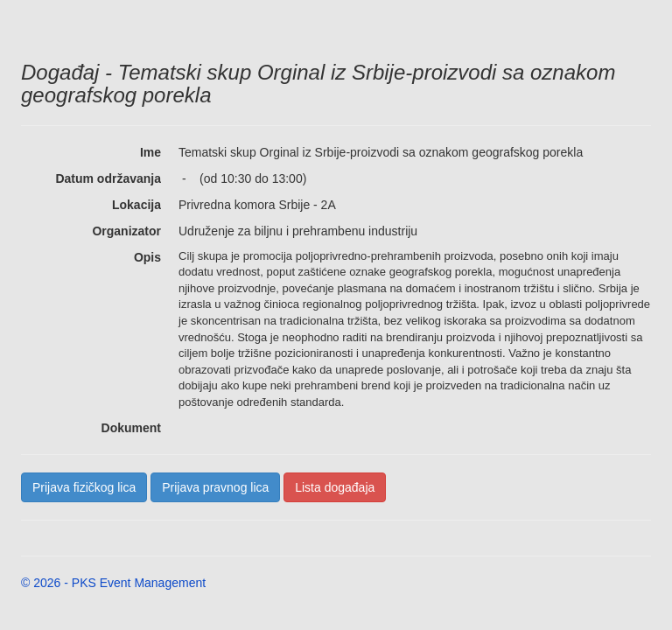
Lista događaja (335, 487)
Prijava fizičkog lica (84, 487)
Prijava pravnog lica (215, 487)
